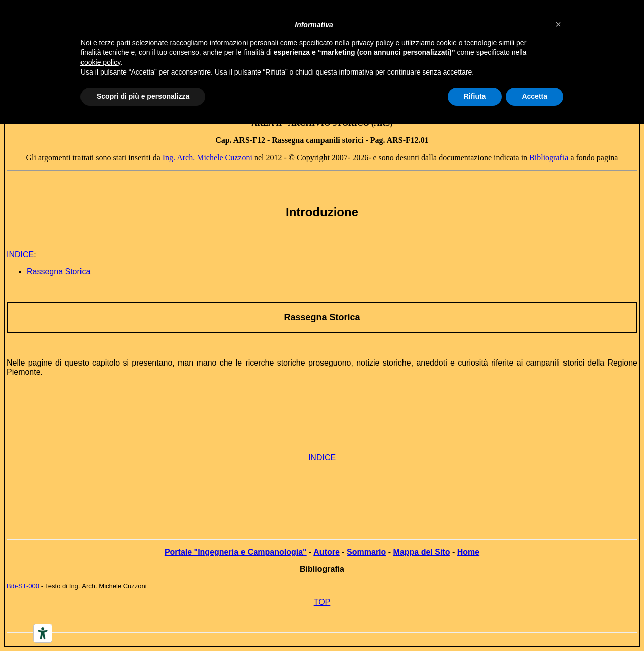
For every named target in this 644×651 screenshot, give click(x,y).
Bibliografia (549, 157)
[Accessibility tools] (43, 633)
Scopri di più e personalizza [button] (143, 96)
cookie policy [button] (100, 62)
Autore (327, 552)
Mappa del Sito (422, 552)
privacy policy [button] (373, 43)
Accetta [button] (535, 96)
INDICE (322, 457)
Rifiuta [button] (475, 96)
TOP (322, 602)
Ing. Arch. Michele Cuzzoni (207, 157)
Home (468, 552)
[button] (558, 24)
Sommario (366, 552)
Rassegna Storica (322, 317)
